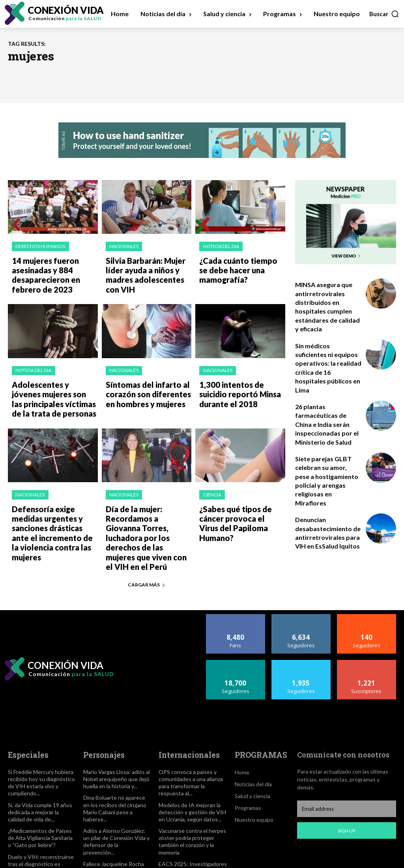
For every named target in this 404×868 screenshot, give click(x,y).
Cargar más (147, 551)
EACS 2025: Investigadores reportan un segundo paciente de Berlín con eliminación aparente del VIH (192, 836)
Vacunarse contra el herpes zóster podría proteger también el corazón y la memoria (190, 804)
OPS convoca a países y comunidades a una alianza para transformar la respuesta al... (189, 748)
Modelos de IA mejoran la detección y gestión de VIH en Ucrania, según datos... (193, 776)
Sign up (347, 797)
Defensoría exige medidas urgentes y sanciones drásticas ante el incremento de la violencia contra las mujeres (54, 510)
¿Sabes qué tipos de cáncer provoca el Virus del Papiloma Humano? (242, 502)
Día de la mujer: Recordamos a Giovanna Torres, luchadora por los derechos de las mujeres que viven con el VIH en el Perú (146, 514)
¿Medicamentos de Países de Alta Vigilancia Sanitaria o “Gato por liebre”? (41, 801)
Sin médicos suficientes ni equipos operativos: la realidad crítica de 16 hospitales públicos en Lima (328, 354)
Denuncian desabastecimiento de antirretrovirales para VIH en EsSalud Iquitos (325, 482)
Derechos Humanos (40, 246)
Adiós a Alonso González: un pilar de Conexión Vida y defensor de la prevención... (116, 801)
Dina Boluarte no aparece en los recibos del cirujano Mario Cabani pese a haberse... (116, 773)
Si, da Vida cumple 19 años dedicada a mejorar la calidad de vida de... (39, 776)
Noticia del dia (220, 246)
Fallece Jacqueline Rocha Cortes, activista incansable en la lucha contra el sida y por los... (115, 829)
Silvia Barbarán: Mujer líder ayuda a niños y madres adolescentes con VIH (147, 271)
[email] (347, 776)
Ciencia (211, 480)
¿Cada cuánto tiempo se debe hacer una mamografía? (238, 267)
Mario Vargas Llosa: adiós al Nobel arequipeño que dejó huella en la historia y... (115, 745)
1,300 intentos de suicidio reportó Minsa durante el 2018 (240, 384)
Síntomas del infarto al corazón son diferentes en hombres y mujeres (148, 384)
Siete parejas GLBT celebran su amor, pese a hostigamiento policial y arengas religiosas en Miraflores (327, 439)
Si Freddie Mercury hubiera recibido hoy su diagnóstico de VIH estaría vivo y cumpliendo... (39, 748)
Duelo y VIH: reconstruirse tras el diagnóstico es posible (41, 822)
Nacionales (123, 246)
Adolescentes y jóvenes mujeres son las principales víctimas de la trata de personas (54, 388)
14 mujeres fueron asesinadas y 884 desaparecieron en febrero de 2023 (55, 271)
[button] (384, 14)
